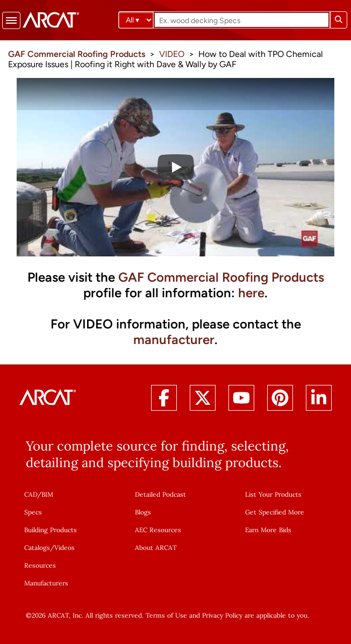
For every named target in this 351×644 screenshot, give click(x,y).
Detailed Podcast (160, 494)
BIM (47, 494)
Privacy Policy (222, 615)
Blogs (143, 512)
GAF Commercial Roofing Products (221, 277)
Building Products (51, 530)
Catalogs (37, 548)
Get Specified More (275, 512)
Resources (40, 565)
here (251, 293)
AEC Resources (158, 530)
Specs (33, 512)
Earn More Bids (268, 530)
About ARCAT (156, 548)
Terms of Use (166, 615)
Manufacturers (46, 583)
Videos (65, 548)
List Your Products (273, 494)
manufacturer (174, 339)
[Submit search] (339, 20)
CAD (31, 494)
